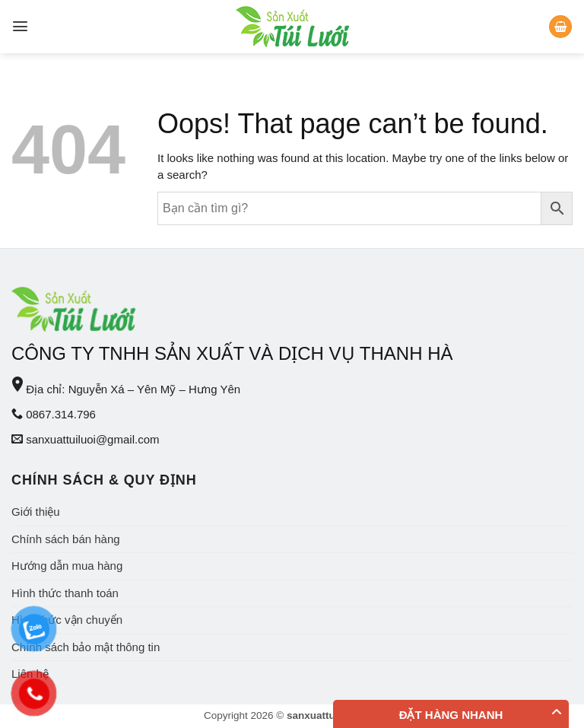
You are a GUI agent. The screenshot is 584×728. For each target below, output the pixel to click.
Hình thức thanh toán (65, 593)
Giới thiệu (36, 512)
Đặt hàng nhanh (451, 715)
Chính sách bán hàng (66, 539)
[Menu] (20, 26)
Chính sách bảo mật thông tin (86, 647)
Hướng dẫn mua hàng (67, 566)
